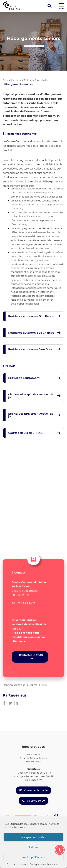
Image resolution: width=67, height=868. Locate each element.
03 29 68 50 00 (33, 801)
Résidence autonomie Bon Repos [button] (31, 316)
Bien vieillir (41, 80)
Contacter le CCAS (31, 655)
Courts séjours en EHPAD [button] (25, 433)
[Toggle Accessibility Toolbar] (60, 850)
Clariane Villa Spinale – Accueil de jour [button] (31, 396)
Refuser (33, 847)
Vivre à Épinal (23, 80)
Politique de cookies (17, 864)
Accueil (7, 80)
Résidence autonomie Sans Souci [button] (31, 349)
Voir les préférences (33, 857)
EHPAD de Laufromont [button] (24, 378)
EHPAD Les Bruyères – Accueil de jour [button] (31, 415)
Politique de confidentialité (44, 864)
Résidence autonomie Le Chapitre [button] (31, 333)
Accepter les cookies (34, 837)
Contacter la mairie (33, 790)
